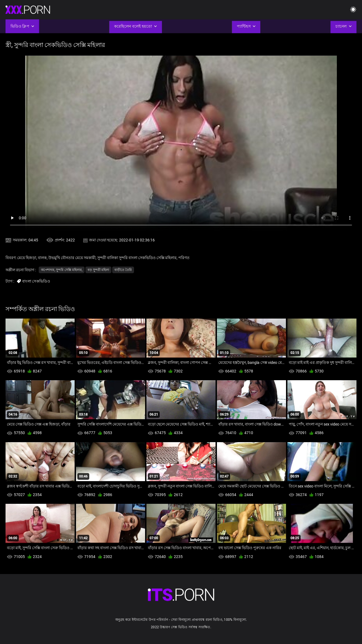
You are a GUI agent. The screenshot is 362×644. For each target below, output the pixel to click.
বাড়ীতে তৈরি (123, 270)
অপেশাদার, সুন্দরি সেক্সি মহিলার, (62, 270)
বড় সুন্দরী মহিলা (98, 270)
